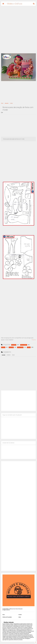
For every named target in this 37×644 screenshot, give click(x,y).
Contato (20, 615)
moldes (11, 103)
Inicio (4, 615)
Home (2, 103)
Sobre (20, 617)
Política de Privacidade (7, 617)
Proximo (34, 340)
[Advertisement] (18, 18)
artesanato (7, 103)
